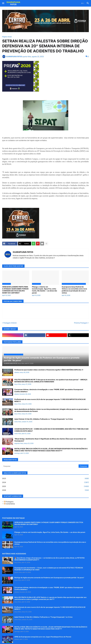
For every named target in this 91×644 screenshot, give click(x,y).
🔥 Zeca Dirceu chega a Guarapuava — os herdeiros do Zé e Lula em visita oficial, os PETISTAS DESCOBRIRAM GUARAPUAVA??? (49, 559)
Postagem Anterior (10, 323)
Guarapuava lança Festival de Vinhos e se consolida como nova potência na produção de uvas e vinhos (74, 290)
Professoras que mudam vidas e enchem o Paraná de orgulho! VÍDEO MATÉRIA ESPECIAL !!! (49, 370)
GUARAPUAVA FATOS (23, 252)
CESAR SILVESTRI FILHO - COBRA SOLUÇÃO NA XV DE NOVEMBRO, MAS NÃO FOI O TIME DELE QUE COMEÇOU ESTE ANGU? (51, 430)
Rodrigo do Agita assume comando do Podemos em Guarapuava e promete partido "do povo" (49, 578)
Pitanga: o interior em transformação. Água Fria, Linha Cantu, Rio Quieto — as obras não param (45, 290)
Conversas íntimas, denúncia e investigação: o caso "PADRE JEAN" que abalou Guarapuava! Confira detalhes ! (49, 390)
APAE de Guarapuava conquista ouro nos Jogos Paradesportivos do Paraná (43, 637)
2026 (45, 490)
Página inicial (7, 37)
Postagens (9, 502)
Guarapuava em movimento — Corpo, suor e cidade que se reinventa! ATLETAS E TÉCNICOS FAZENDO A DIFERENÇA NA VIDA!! (49, 569)
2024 (45, 482)
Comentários (9, 504)
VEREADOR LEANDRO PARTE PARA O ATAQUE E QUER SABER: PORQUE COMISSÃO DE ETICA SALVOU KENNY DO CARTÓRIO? (15, 290)
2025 (45, 486)
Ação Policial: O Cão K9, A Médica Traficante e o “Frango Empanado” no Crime (44, 419)
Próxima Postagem (81, 323)
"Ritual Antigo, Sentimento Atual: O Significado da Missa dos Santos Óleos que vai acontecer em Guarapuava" (50, 440)
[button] (3, 3)
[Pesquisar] (41, 466)
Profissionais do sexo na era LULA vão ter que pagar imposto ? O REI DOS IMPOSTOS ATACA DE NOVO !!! (50, 400)
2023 (45, 478)
